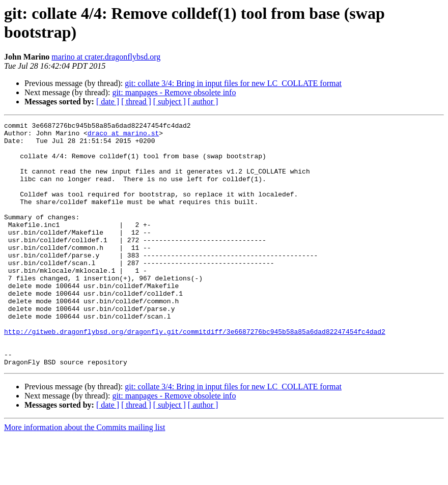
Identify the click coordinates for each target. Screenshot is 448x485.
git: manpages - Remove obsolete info (174, 92)
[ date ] (108, 102)
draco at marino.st (123, 136)
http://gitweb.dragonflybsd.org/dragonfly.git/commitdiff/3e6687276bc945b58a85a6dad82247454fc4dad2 (195, 374)
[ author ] (203, 102)
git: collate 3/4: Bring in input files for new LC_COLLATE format (233, 83)
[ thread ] (136, 102)
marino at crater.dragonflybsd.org (106, 57)
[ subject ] (170, 102)
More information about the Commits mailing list (85, 476)
